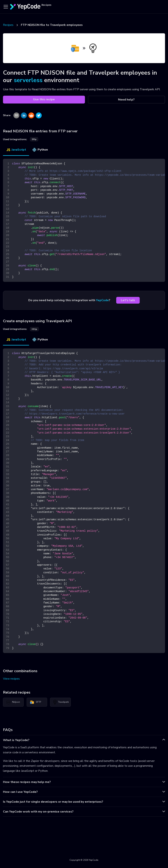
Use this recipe (44, 99)
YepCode (102, 300)
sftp (34, 139)
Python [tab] (40, 150)
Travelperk (61, 702)
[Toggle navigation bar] (6, 7)
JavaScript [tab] (16, 150)
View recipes (11, 679)
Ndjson (13, 702)
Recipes (8, 25)
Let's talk (128, 300)
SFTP (35, 702)
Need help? (126, 100)
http (34, 329)
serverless (28, 80)
